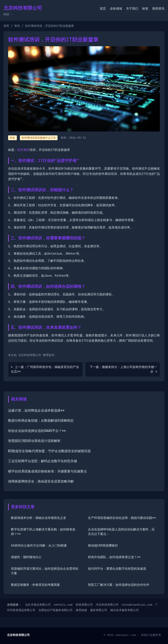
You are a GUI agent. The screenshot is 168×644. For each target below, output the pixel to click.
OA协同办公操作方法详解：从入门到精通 (39, 545)
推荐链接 (81, 610)
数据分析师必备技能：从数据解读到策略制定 (41, 421)
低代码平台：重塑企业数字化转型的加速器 (117, 569)
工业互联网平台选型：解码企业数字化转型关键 (43, 461)
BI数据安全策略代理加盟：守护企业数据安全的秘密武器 (49, 451)
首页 (103, 9)
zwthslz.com (63, 605)
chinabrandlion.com (137, 605)
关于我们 (132, 9)
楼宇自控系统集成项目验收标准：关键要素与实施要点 (47, 471)
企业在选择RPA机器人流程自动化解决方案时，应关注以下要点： (121, 532)
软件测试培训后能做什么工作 (39, 138)
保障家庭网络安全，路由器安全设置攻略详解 (41, 481)
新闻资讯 (158, 9)
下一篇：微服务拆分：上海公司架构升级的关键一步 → (123, 369)
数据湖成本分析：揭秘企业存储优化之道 (38, 518)
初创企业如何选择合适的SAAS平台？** (37, 431)
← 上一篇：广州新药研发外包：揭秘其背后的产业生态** (45, 369)
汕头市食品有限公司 (38, 605)
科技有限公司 (84, 605)
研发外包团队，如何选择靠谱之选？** (114, 557)
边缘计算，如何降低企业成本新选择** (36, 411)
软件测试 (23, 150)
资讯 (17, 26)
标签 (145, 9)
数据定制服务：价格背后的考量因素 (35, 585)
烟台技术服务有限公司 (124, 610)
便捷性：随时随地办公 (26, 557)
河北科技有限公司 (107, 605)
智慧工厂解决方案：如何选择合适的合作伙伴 (119, 585)
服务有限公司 (99, 610)
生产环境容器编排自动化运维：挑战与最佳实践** (122, 518)
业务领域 (116, 9)
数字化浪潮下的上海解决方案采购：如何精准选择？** (43, 532)
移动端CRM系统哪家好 (103, 545)
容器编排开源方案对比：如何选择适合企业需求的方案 (45, 571)
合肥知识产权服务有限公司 (56, 610)
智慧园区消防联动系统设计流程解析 (34, 441)
